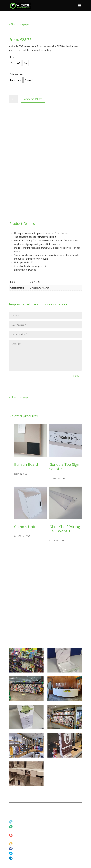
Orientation (16, 74)
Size (12, 57)
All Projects (45, 793)
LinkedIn (18, 858)
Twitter (17, 853)
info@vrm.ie (19, 827)
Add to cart (33, 99)
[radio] (12, 63)
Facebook (18, 849)
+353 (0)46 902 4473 (23, 822)
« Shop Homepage (19, 24)
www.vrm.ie (19, 844)
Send (76, 376)
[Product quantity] (13, 99)
